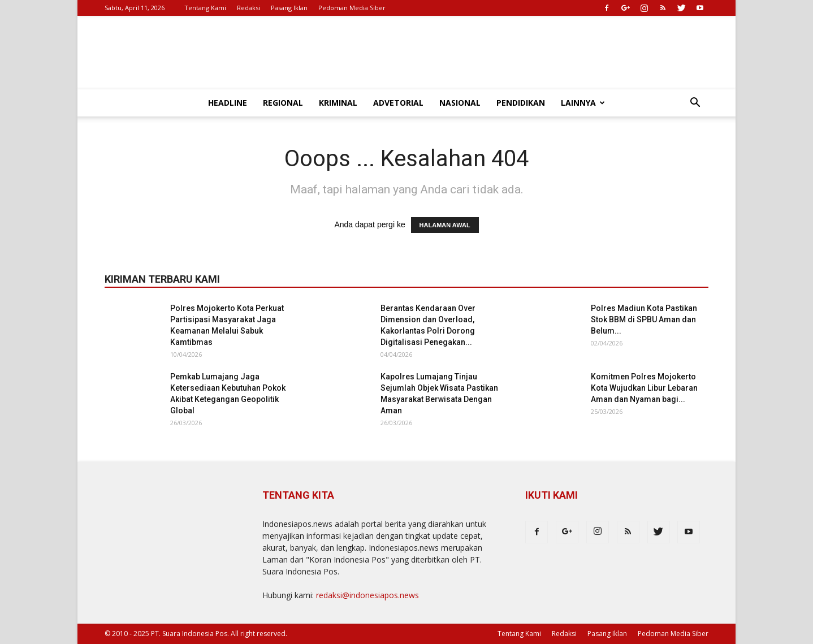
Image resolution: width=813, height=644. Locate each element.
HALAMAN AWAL (445, 225)
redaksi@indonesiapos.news (367, 595)
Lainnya (583, 103)
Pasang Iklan (289, 8)
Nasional (460, 103)
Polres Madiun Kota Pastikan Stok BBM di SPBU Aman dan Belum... (644, 319)
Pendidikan (521, 103)
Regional (283, 103)
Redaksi (248, 8)
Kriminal (338, 103)
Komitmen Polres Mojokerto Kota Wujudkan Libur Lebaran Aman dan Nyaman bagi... (644, 388)
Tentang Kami (205, 8)
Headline (228, 103)
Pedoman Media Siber (352, 8)
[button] (695, 104)
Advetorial (398, 103)
